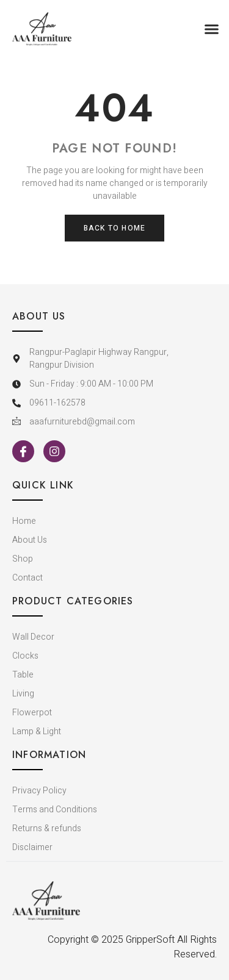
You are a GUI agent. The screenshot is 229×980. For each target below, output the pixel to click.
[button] (212, 29)
